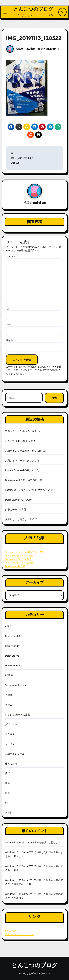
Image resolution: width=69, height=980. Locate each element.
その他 (9, 695)
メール (9, 324)
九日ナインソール (15, 754)
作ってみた (11, 763)
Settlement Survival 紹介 (18, 559)
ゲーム (9, 705)
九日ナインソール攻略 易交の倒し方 (26, 451)
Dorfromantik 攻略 (15, 566)
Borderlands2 (13, 636)
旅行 (8, 773)
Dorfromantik (13, 665)
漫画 (8, 793)
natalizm (30, 49)
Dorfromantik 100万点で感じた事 (24, 480)
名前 (8, 308)
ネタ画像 (10, 734)
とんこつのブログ (33, 9)
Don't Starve (12, 656)
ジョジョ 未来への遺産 (18, 714)
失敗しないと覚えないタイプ (21, 519)
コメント (12, 256)
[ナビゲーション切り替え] (5, 12)
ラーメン (10, 744)
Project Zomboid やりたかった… (23, 470)
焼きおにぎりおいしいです (20, 934)
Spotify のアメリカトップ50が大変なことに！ (30, 490)
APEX (8, 626)
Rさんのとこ (12, 931)
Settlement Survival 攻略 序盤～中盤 (25, 552)
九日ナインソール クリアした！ (23, 460)
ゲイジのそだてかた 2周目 (19, 563)
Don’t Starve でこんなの (18, 500)
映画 (8, 783)
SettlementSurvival (16, 685)
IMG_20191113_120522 (22, 158)
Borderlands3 (13, 646)
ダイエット (11, 724)
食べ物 (9, 812)
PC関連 (9, 675)
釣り (8, 803)
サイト (9, 340)
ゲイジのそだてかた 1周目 (19, 556)
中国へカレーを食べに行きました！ (25, 431)
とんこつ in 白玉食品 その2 (20, 441)
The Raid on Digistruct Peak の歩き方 (26, 842)
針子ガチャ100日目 (16, 509)
